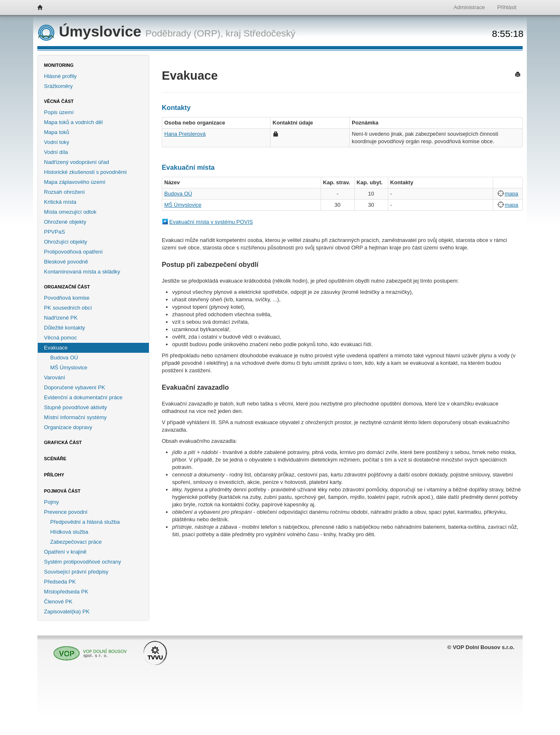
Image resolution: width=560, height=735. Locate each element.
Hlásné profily (60, 76)
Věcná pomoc (61, 338)
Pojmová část (62, 491)
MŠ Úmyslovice (69, 367)
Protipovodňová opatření (73, 252)
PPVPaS (55, 232)
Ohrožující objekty (66, 242)
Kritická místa (60, 202)
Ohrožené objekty (65, 222)
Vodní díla (56, 152)
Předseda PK (60, 582)
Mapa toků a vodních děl (73, 122)
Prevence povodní (66, 512)
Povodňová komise (67, 298)
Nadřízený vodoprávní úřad (77, 162)
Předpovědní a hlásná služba (85, 522)
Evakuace (56, 348)
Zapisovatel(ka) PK (67, 612)
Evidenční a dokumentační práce (83, 397)
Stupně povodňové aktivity (75, 407)
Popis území (59, 112)
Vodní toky (57, 142)
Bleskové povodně (66, 262)
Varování (55, 377)
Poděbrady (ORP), (184, 33)
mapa (512, 194)
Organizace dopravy (68, 427)
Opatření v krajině (65, 552)
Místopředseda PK (66, 592)
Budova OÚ (64, 358)
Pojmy (51, 502)
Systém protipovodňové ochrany (83, 562)
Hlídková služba (69, 532)
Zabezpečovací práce (76, 542)
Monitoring (59, 65)
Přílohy (54, 475)
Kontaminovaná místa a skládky (82, 272)
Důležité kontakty (65, 328)
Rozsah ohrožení (64, 192)
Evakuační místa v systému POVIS (211, 222)
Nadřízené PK (61, 318)
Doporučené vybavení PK (74, 387)
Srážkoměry (58, 86)
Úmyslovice (92, 32)
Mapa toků (57, 132)
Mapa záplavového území (75, 182)
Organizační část (67, 287)
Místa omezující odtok (70, 212)
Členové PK (58, 602)
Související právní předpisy (76, 572)
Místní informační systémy (75, 417)
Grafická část (63, 442)
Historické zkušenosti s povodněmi (85, 172)
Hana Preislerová (185, 134)
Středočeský (269, 33)
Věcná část (59, 101)
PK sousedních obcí (68, 308)
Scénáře (55, 459)
